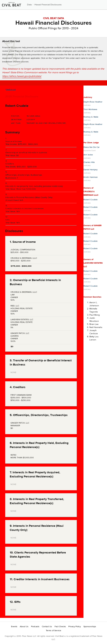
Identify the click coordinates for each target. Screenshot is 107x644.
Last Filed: (16, 123)
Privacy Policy (75, 627)
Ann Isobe (88, 155)
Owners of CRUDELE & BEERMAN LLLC (91, 192)
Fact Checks (60, 627)
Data (29, 5)
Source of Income (14, 141)
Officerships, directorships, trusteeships (24, 175)
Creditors (10, 164)
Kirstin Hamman (91, 177)
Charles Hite (89, 162)
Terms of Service (53, 631)
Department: (17, 119)
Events (14, 627)
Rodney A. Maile (91, 117)
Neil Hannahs (96, 327)
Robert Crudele (17, 106)
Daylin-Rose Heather (93, 102)
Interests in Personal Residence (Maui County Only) (29, 197)
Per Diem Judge (91, 143)
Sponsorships (90, 627)
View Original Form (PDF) (55, 123)
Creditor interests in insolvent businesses (25, 209)
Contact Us (47, 627)
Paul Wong (95, 315)
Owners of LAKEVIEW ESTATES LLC (93, 263)
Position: (15, 116)
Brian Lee (94, 324)
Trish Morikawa (90, 109)
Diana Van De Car (92, 147)
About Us (24, 627)
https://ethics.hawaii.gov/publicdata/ (22, 76)
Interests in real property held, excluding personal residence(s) (34, 186)
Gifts (8, 220)
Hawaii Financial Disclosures (48, 5)
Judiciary (88, 97)
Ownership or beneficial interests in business (26, 153)
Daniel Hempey (90, 170)
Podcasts (35, 627)
